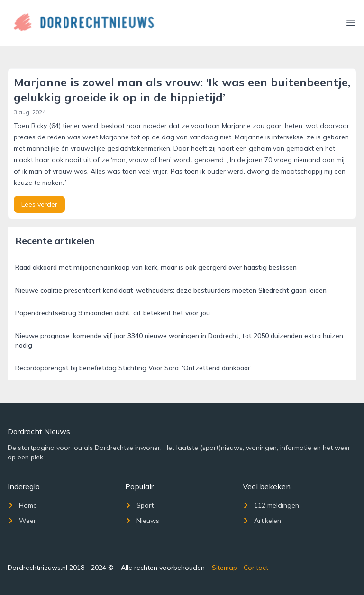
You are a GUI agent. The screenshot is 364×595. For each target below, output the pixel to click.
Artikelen (262, 521)
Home (22, 505)
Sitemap (224, 568)
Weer (22, 521)
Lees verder (39, 204)
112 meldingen (271, 505)
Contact (256, 568)
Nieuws (142, 521)
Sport (139, 505)
